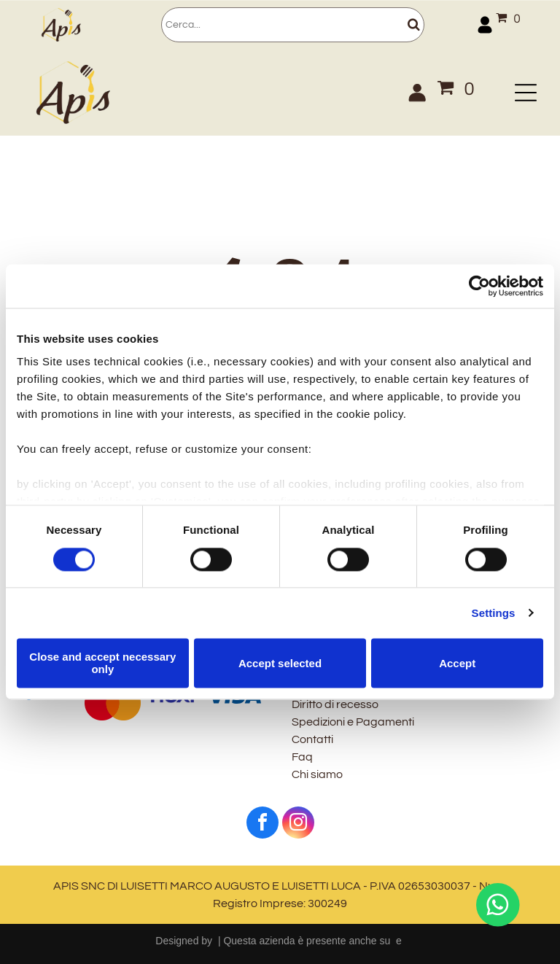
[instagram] (298, 824)
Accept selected (280, 663)
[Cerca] (292, 25)
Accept (457, 663)
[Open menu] (526, 93)
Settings (494, 613)
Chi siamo (317, 774)
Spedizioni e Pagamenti (353, 722)
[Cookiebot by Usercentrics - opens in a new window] (479, 286)
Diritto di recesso (335, 704)
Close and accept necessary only (102, 663)
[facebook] (262, 824)
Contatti (312, 739)
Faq (302, 757)
